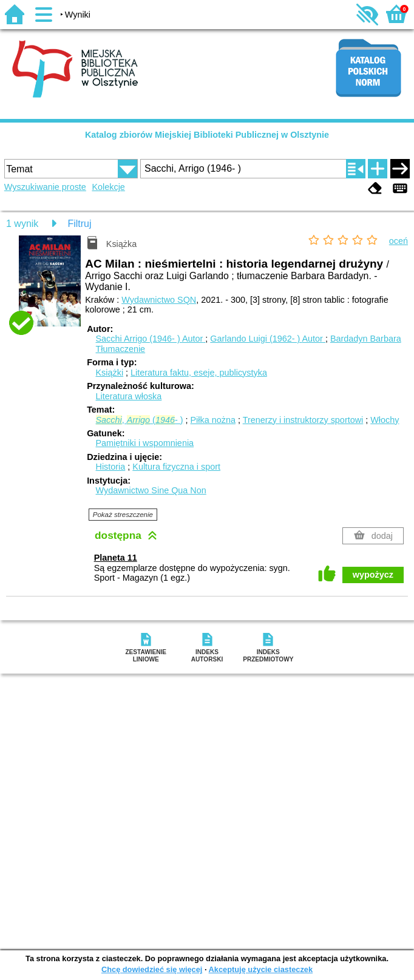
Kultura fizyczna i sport (176, 467)
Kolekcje (108, 187)
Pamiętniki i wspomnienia (145, 443)
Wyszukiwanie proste (45, 187)
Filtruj (79, 224)
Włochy (385, 420)
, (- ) (140, 420)
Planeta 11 (116, 558)
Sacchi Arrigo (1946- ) (151, 339)
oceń (399, 241)
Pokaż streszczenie (123, 515)
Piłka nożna (213, 420)
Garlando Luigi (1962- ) (268, 339)
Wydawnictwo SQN (159, 300)
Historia (111, 467)
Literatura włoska (129, 396)
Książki (110, 373)
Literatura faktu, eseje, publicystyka (199, 373)
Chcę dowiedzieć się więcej (152, 969)
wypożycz (373, 575)
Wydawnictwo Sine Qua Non (151, 490)
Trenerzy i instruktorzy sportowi (303, 420)
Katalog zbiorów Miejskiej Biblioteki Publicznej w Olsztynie (207, 135)
